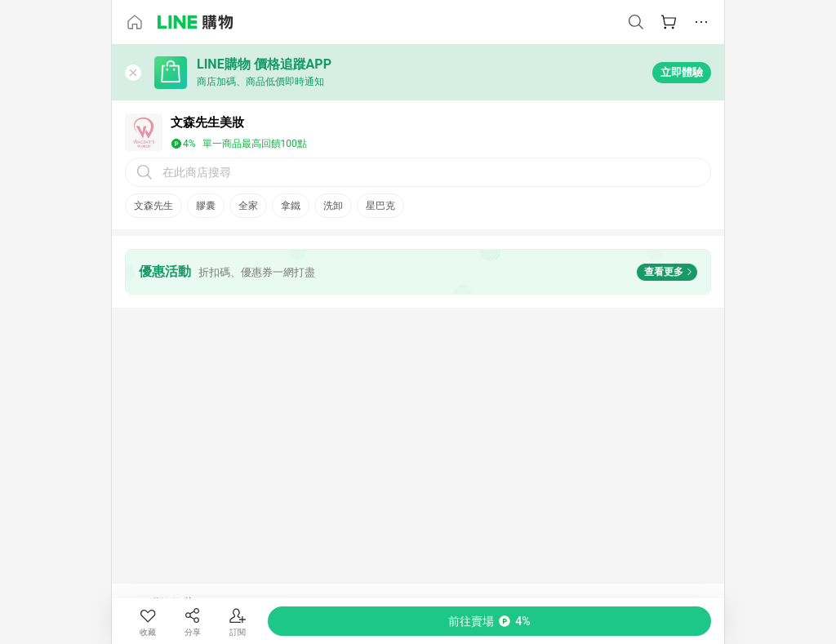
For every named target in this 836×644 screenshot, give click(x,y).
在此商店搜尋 (197, 172)
